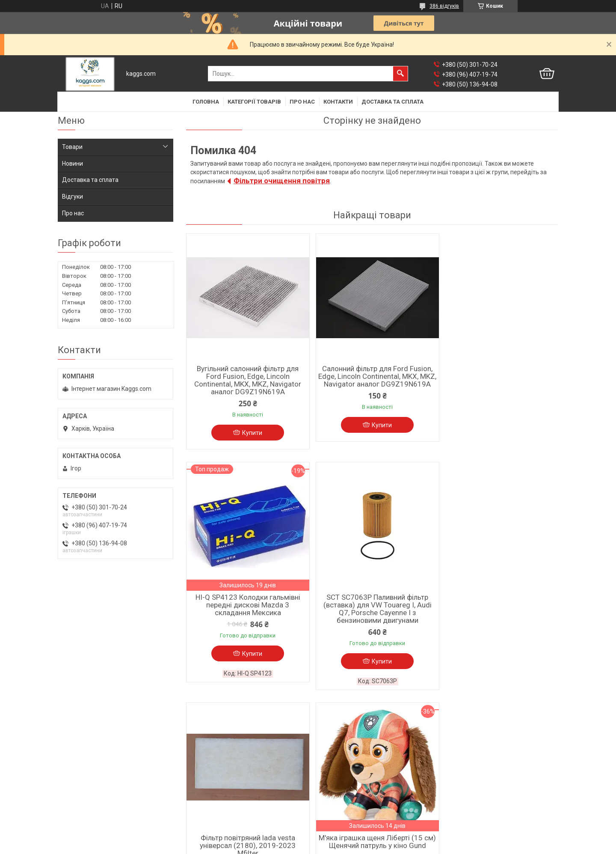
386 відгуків (444, 6)
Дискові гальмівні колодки (222, 762)
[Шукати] (400, 74)
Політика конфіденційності (378, 846)
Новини (73, 164)
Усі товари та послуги (520, 713)
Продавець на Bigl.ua (308, 838)
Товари (72, 147)
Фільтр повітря (79, 784)
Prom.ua (349, 830)
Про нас (302, 102)
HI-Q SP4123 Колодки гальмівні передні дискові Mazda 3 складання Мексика (498, 376)
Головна (206, 102)
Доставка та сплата (392, 102)
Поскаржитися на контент (310, 846)
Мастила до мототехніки (347, 771)
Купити (250, 433)
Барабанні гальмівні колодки (226, 773)
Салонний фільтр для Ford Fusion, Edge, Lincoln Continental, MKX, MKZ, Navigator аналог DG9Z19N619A (372, 380)
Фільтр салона (78, 762)
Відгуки (73, 196)
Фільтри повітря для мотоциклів (358, 782)
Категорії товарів (254, 102)
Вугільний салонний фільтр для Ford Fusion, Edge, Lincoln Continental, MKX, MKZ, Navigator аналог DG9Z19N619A (246, 380)
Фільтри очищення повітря (282, 181)
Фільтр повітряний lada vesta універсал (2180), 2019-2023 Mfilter (372, 610)
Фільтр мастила (80, 773)
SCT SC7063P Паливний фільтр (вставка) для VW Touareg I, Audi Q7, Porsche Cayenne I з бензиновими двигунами (246, 613)
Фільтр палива (78, 795)
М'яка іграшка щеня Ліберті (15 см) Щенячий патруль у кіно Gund (498, 606)
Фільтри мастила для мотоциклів (359, 793)
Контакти (338, 102)
